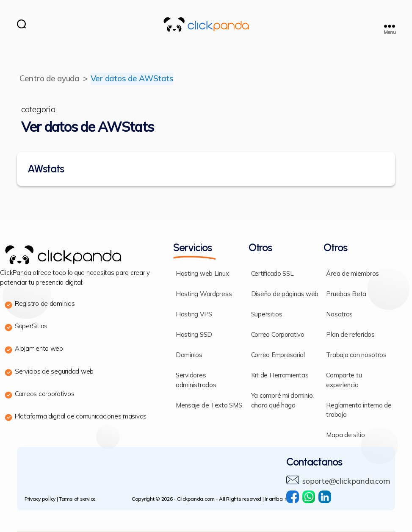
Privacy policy (40, 499)
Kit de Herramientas (280, 375)
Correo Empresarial (278, 355)
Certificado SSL (272, 274)
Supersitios (267, 314)
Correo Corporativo (278, 335)
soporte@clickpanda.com (346, 481)
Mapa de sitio (346, 435)
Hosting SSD (194, 335)
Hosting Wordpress (204, 294)
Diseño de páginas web (285, 294)
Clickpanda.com (196, 499)
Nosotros (339, 314)
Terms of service (77, 499)
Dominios (189, 355)
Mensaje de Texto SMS (209, 406)
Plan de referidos (350, 335)
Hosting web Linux (202, 274)
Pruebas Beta (346, 294)
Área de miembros (353, 274)
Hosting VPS (194, 314)
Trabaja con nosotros (356, 355)
